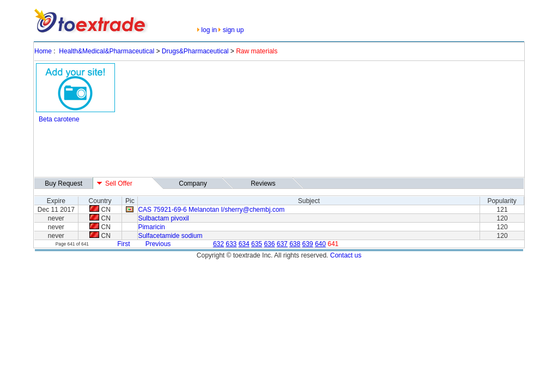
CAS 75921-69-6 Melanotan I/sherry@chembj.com (211, 210)
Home (43, 51)
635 (257, 244)
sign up (233, 30)
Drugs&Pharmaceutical (195, 51)
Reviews (263, 183)
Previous (158, 244)
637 (282, 244)
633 (231, 244)
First (123, 244)
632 (219, 244)
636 (269, 244)
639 (308, 244)
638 (295, 244)
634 (244, 244)
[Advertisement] (234, 151)
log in (209, 30)
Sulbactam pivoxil (163, 218)
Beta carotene (59, 119)
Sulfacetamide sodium (170, 236)
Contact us (346, 255)
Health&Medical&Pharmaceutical (107, 51)
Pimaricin (151, 227)
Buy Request (63, 183)
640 (320, 244)
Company (193, 183)
